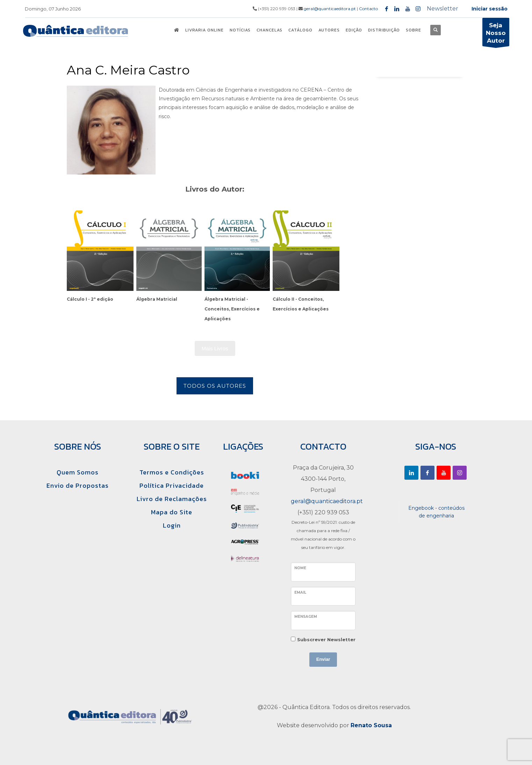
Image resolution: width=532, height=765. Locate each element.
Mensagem (306, 617)
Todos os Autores (215, 386)
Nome (300, 568)
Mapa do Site (172, 512)
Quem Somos (78, 472)
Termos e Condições (172, 472)
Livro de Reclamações (172, 499)
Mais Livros (215, 348)
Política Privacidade (172, 485)
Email (300, 592)
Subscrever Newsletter (326, 639)
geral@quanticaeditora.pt (330, 9)
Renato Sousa (371, 725)
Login (172, 525)
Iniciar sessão (490, 9)
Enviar (323, 659)
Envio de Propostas (78, 485)
